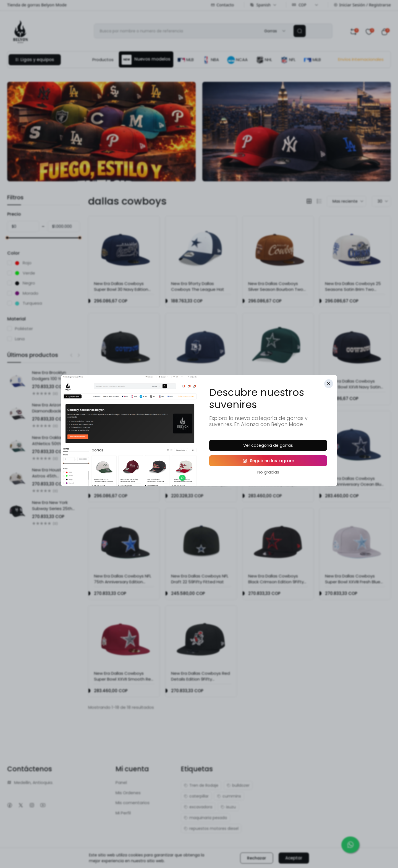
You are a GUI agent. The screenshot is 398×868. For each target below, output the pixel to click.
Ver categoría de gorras (268, 445)
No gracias (268, 472)
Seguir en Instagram (268, 461)
